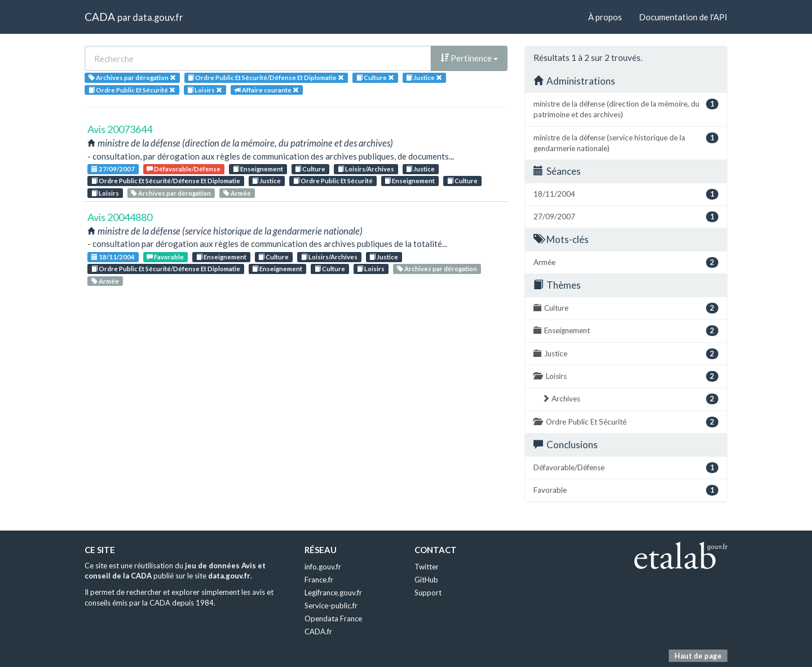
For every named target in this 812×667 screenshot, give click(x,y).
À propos (605, 17)
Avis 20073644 (120, 129)
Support (428, 593)
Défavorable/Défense (184, 169)
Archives (630, 399)
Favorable (165, 257)
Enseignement (258, 169)
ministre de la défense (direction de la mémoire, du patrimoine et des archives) (626, 109)
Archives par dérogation (171, 193)
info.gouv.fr (323, 567)
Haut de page (698, 656)
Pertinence (469, 58)
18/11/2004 (113, 257)
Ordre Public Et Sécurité (333, 181)
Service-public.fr (331, 606)
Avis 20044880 (120, 217)
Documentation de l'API (683, 17)
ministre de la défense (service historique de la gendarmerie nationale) (626, 143)
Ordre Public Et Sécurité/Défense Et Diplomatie (166, 181)
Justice (420, 169)
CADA (100, 17)
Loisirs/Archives (366, 169)
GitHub (426, 580)
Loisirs (105, 193)
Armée (237, 193)
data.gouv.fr (158, 17)
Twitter (427, 567)
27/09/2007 (113, 169)
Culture (310, 169)
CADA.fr (318, 631)
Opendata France (333, 619)
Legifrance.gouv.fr (333, 593)
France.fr (319, 580)
